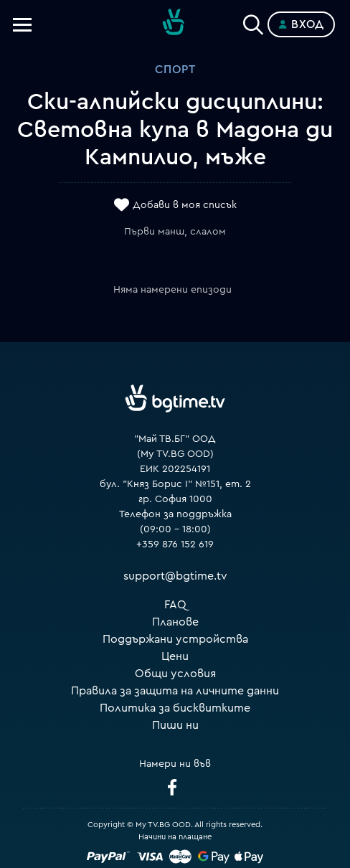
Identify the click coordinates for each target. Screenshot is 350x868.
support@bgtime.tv (175, 576)
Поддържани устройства (175, 639)
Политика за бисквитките (175, 708)
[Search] (253, 22)
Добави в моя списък (185, 206)
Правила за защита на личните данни (175, 691)
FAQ (175, 605)
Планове (175, 622)
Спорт (175, 70)
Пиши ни (175, 725)
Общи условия (175, 674)
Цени (175, 656)
